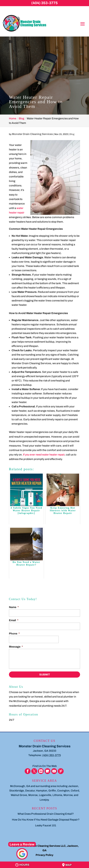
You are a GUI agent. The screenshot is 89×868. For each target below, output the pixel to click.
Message (16, 647)
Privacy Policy (44, 855)
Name (14, 607)
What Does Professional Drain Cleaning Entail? (46, 814)
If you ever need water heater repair (44, 455)
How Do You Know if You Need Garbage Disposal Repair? (46, 820)
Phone (14, 634)
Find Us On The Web (45, 766)
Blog (72, 134)
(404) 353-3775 (44, 3)
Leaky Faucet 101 (46, 825)
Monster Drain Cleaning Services (32, 134)
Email (14, 620)
